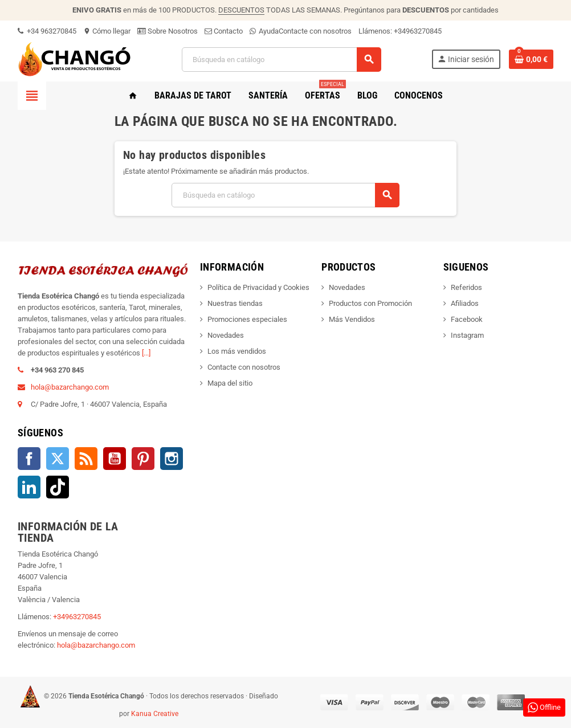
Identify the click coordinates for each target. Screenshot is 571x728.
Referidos (466, 287)
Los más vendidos (237, 351)
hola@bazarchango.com (70, 387)
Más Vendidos (352, 319)
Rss (86, 459)
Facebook (29, 459)
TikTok (58, 487)
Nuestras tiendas (235, 303)
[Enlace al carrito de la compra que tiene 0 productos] (531, 59)
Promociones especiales (247, 319)
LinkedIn (29, 487)
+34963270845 (418, 31)
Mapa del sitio (230, 383)
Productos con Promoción (370, 303)
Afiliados (465, 303)
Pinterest (143, 459)
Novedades (226, 335)
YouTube (115, 459)
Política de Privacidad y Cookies (258, 287)
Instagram (172, 459)
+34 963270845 (47, 31)
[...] (146, 353)
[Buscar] (281, 60)
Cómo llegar (107, 31)
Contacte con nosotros (315, 31)
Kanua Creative (155, 714)
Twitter (58, 459)
